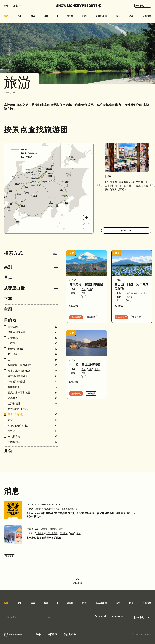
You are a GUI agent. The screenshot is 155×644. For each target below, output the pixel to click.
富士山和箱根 (33, 414)
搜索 (126, 230)
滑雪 (46, 16)
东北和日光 (33, 436)
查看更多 (9, 556)
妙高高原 (33, 398)
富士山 (143, 293)
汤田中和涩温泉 (33, 332)
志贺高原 (33, 338)
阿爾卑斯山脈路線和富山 (33, 365)
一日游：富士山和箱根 (85, 364)
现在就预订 (76, 317)
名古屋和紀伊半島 (33, 409)
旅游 (6, 16)
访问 (118, 16)
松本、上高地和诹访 (33, 371)
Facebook (101, 616)
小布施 (33, 343)
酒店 (33, 16)
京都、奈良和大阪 (33, 426)
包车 (20, 16)
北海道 (33, 431)
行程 (84, 16)
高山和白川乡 (33, 387)
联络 (6, 6)
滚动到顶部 (77, 581)
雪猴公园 (33, 327)
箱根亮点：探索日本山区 (86, 284)
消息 (131, 16)
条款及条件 (70, 634)
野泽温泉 (33, 354)
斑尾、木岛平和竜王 (33, 393)
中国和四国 (33, 442)
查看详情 (91, 317)
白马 (33, 360)
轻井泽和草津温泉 (33, 376)
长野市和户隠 (33, 349)
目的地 (70, 16)
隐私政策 (52, 634)
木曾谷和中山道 (33, 382)
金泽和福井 (33, 404)
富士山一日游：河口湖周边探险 (132, 286)
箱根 (90, 289)
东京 (33, 420)
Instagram (117, 616)
